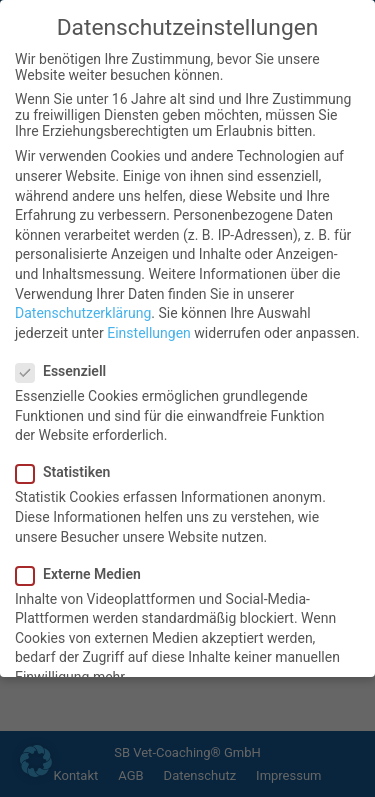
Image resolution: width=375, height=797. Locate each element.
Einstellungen (149, 332)
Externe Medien (84, 573)
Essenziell (67, 370)
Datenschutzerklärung (83, 312)
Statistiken (69, 471)
